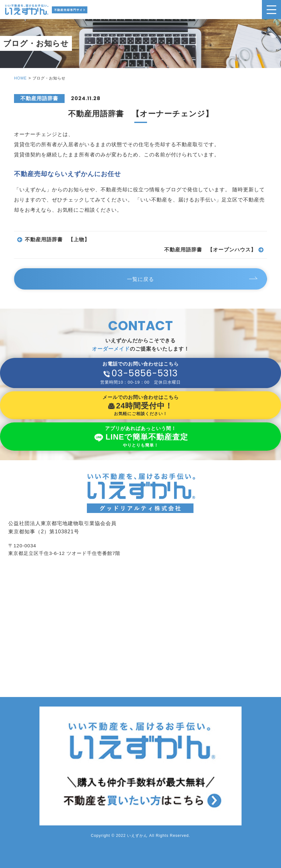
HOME (20, 78)
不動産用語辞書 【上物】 (57, 240)
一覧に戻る (140, 279)
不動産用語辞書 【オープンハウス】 (210, 250)
